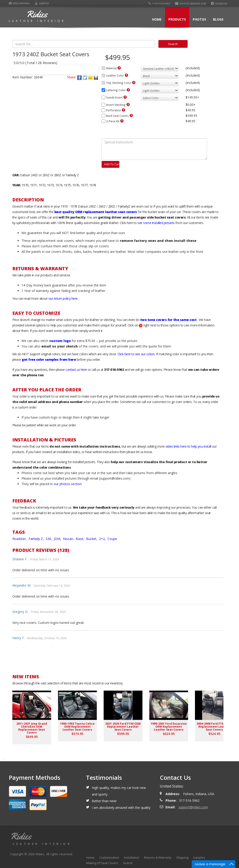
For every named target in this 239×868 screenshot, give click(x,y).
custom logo (60, 341)
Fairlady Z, (37, 539)
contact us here (76, 370)
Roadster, (20, 539)
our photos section (68, 484)
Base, (80, 539)
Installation (132, 857)
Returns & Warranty (158, 857)
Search (128, 863)
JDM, (58, 539)
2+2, (103, 539)
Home (157, 19)
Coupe (112, 539)
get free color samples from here (49, 359)
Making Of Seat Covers (102, 863)
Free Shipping (19, 3)
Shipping (182, 857)
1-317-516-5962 (159, 4)
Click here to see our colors (136, 354)
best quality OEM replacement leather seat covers (96, 212)
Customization (109, 857)
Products (177, 19)
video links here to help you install (188, 446)
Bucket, (92, 539)
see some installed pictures (156, 223)
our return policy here (63, 298)
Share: (72, 77)
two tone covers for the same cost (168, 320)
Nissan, (69, 539)
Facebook (219, 4)
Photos (199, 19)
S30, (49, 539)
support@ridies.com (191, 4)
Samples (42, 3)
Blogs (218, 19)
